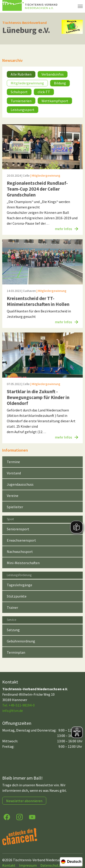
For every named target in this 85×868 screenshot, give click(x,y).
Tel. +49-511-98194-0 (18, 705)
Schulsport (19, 92)
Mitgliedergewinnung (27, 83)
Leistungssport (23, 110)
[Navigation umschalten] (80, 6)
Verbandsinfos (53, 74)
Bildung (60, 83)
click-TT (44, 92)
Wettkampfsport (55, 101)
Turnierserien (21, 101)
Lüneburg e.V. (26, 30)
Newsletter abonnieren (24, 801)
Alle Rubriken (21, 74)
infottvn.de (13, 711)
